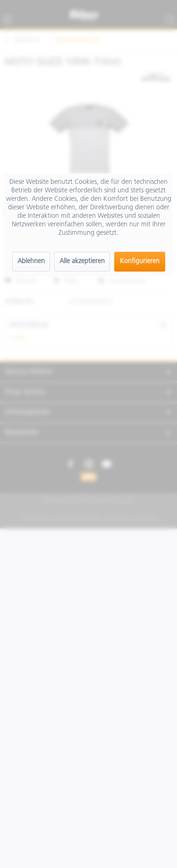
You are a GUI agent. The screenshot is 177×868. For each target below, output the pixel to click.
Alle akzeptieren (82, 261)
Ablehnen (31, 261)
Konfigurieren (140, 261)
